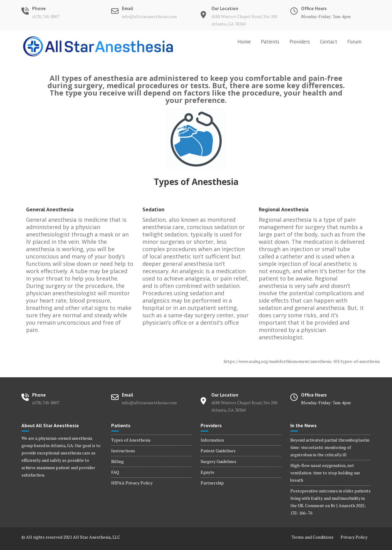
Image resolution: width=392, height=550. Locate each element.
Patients (270, 42)
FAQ (115, 472)
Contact (329, 42)
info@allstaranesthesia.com (149, 16)
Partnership (212, 483)
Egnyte (207, 472)
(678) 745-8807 (46, 16)
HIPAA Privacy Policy (132, 483)
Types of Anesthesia (131, 440)
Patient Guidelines (218, 451)
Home (244, 42)
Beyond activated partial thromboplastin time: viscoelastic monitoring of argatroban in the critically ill (330, 447)
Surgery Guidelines (219, 461)
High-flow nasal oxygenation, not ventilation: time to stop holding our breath (325, 473)
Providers (300, 42)
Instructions (123, 451)
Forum (354, 42)
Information (212, 440)
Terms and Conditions (313, 537)
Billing (117, 461)
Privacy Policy (354, 537)
